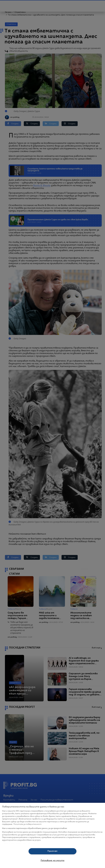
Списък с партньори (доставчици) (19, 843)
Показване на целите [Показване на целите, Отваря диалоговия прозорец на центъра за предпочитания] (53, 861)
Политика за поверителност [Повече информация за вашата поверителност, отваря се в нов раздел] (27, 824)
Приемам (52, 851)
